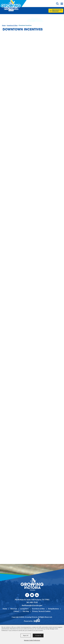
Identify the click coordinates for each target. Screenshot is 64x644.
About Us (14, 609)
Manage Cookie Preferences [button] (32, 640)
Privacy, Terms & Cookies (41, 611)
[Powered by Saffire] (37, 621)
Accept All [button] (38, 635)
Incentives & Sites (12, 25)
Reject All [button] (26, 635)
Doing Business (53, 609)
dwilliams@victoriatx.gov (32, 605)
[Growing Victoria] (11, 6)
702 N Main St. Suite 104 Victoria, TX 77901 (32, 600)
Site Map (26, 611)
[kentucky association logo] (32, 584)
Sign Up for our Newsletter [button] (57, 11)
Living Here (24, 609)
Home (4, 25)
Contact (16, 611)
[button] (58, 4)
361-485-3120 (32, 602)
